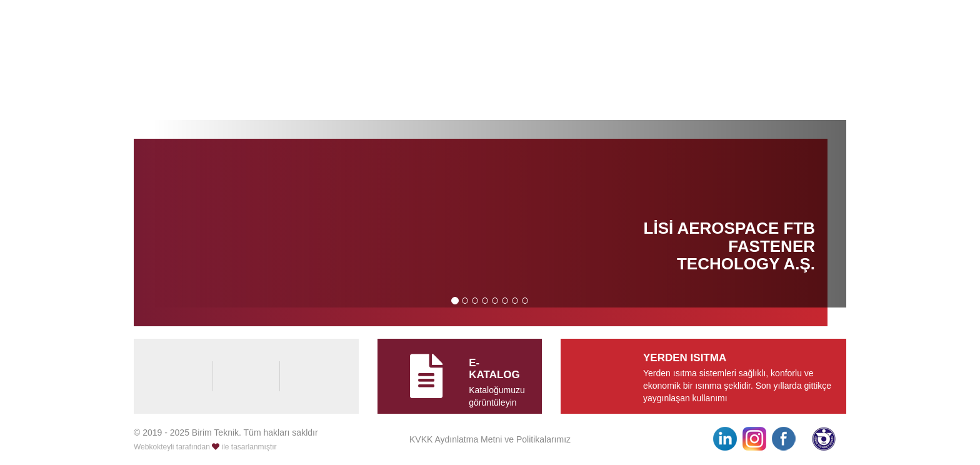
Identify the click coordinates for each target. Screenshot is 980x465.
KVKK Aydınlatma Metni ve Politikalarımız (490, 439)
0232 (769, 27)
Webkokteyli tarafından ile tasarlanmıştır (205, 447)
